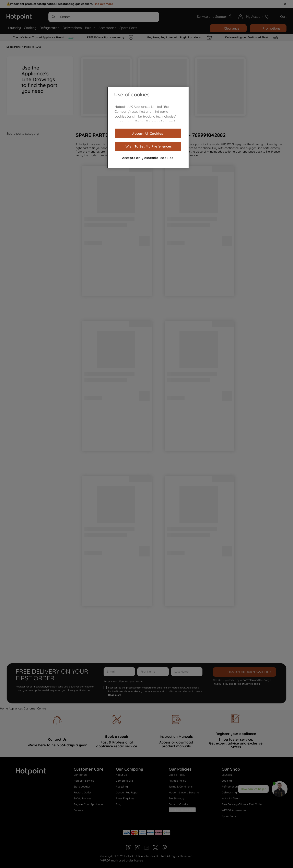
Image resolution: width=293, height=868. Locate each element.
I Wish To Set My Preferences (148, 146)
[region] (148, 128)
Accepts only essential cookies (148, 158)
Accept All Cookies (148, 133)
